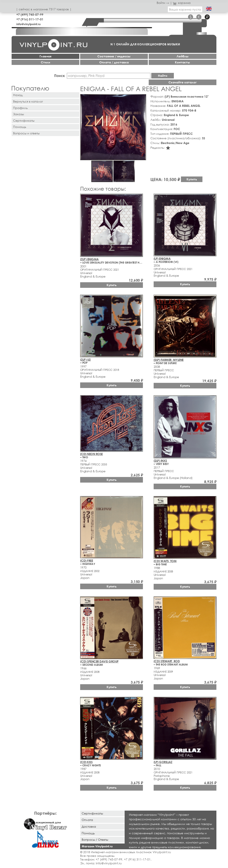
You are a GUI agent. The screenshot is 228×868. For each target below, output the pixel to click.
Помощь (20, 127)
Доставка (89, 826)
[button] (142, 98)
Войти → (163, 3)
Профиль (20, 108)
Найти (163, 76)
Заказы (18, 114)
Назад (18, 95)
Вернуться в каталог (28, 101)
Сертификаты (24, 120)
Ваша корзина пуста (185, 9)
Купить (192, 179)
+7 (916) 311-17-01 (30, 19)
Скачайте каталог (183, 82)
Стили (45, 62)
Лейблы (183, 56)
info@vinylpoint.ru (28, 24)
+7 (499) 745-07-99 (30, 15)
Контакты (182, 62)
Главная (45, 56)
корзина (182, 3)
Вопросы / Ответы (95, 840)
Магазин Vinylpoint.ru (97, 846)
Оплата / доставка (114, 62)
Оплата (87, 820)
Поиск (60, 76)
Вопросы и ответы (26, 133)
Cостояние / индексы (114, 56)
